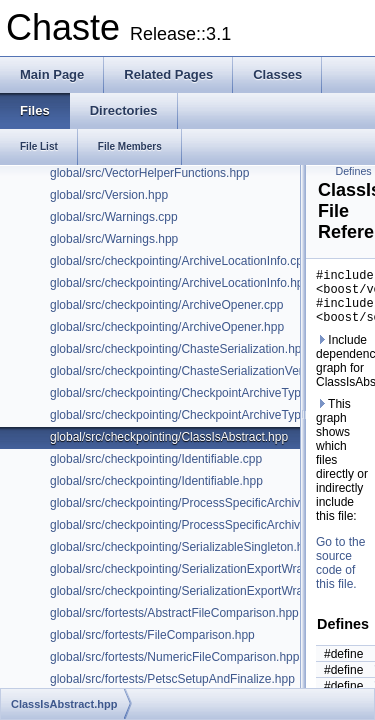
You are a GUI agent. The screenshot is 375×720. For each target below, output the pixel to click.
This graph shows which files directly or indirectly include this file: (342, 472)
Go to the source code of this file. (340, 575)
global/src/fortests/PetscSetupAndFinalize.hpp (172, 679)
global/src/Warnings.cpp (114, 217)
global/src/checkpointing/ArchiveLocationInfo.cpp (180, 261)
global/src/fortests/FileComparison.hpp (152, 635)
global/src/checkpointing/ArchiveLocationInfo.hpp (180, 283)
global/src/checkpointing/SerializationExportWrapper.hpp (200, 569)
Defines (354, 171)
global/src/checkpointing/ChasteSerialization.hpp (179, 349)
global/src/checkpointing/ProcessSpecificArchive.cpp (189, 503)
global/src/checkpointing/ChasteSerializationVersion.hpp (199, 371)
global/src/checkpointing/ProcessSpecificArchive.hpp (190, 525)
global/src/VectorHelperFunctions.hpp (149, 173)
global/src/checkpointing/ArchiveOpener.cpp (166, 305)
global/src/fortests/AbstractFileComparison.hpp (174, 613)
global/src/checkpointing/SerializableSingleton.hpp (183, 547)
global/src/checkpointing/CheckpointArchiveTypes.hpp (193, 393)
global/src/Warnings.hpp (114, 239)
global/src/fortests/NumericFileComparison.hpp (174, 657)
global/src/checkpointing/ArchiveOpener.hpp (167, 327)
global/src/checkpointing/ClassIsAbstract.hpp (169, 437)
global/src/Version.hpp (109, 195)
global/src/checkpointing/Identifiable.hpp (156, 481)
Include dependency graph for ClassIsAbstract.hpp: (343, 373)
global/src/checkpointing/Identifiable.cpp (156, 459)
